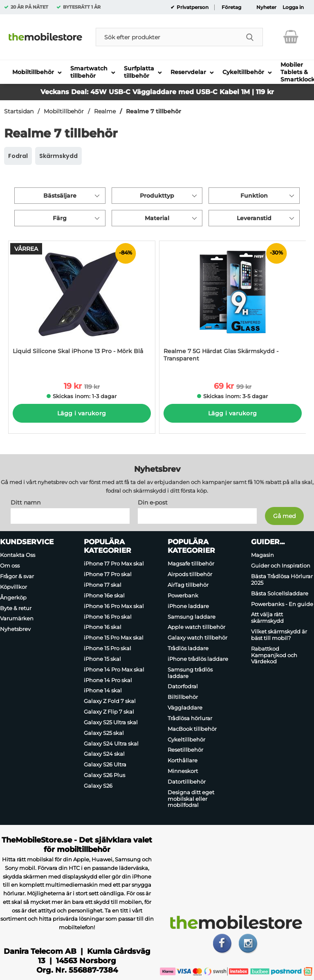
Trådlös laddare (188, 648)
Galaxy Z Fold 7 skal (110, 701)
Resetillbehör (185, 750)
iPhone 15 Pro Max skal (114, 638)
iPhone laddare (188, 606)
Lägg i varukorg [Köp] (82, 413)
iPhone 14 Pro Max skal (114, 669)
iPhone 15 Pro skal (108, 648)
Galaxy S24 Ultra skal (111, 743)
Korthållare (183, 760)
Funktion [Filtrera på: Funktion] (254, 196)
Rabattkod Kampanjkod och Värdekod (274, 655)
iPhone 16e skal (104, 595)
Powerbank (183, 595)
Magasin (262, 555)
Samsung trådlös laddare (190, 673)
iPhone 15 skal (102, 659)
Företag (231, 7)
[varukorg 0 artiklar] (291, 37)
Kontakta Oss (18, 555)
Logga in (293, 7)
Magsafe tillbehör (191, 564)
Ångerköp (13, 597)
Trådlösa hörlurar (190, 718)
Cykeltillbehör (186, 739)
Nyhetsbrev (15, 629)
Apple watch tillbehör (196, 627)
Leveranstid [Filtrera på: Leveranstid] (254, 218)
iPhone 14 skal (103, 691)
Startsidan (19, 111)
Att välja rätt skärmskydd (267, 618)
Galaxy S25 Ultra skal (111, 722)
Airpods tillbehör (190, 574)
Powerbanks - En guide (282, 604)
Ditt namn (26, 503)
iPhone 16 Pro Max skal (114, 606)
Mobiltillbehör (64, 111)
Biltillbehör (183, 697)
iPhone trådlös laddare (198, 659)
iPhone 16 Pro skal (108, 617)
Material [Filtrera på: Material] (157, 218)
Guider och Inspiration (281, 565)
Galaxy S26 (98, 786)
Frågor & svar (17, 576)
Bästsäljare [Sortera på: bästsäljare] (60, 196)
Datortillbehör (187, 782)
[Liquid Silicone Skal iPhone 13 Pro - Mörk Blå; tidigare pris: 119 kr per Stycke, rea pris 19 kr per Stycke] (82, 305)
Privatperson (192, 7)
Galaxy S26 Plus (104, 775)
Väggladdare (185, 707)
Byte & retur (16, 608)
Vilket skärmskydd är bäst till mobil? (279, 635)
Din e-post (153, 503)
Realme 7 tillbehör (154, 111)
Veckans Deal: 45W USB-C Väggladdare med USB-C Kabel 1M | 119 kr (157, 92)
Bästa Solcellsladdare (280, 593)
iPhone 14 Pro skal (108, 680)
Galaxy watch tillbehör (197, 638)
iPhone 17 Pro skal (108, 574)
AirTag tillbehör (188, 585)
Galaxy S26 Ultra (105, 764)
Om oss (10, 565)
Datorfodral (183, 687)
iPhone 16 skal (103, 627)
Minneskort (183, 771)
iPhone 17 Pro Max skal (114, 564)
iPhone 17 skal (103, 585)
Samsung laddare (192, 617)
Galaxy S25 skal (104, 733)
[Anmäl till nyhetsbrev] (284, 516)
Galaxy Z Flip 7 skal (109, 712)
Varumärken (17, 619)
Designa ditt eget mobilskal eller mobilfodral (191, 799)
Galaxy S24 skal (104, 754)
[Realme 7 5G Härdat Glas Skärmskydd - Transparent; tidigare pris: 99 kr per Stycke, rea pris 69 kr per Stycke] (233, 305)
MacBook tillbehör (192, 729)
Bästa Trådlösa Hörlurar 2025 (282, 579)
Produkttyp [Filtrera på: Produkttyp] (157, 196)
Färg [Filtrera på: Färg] (60, 218)
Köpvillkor (13, 587)
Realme (105, 111)
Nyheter (266, 7)
